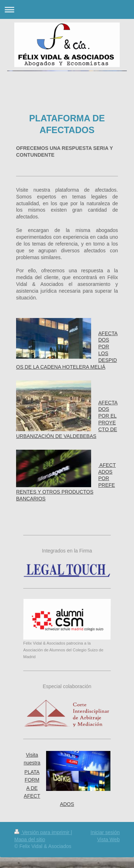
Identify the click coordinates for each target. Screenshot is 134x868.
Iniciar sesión (105, 832)
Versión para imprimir (43, 832)
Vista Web (108, 839)
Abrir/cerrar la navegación (67, 9)
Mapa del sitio (30, 839)
